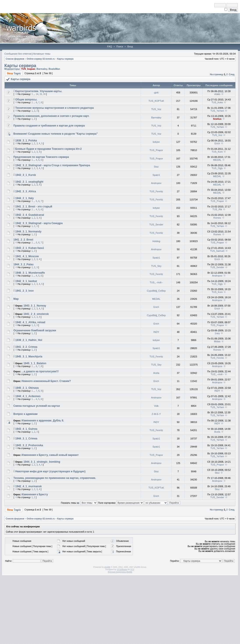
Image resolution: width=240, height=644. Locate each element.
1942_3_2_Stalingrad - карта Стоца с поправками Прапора (53, 165)
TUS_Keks (217, 102)
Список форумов (15, 59)
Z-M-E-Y (156, 414)
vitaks (217, 94)
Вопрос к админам (25, 414)
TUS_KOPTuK (156, 101)
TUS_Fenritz (156, 191)
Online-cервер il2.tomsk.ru (41, 59)
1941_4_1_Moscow (27, 256)
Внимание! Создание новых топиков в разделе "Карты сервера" (56, 134)
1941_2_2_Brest (23, 240)
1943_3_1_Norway (35, 306)
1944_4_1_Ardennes (28, 396)
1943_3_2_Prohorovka (29, 445)
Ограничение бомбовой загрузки (35, 330)
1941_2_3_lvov (25, 291)
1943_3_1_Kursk (26, 175)
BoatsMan (54, 69)
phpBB (107, 567)
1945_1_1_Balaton (35, 363)
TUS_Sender (156, 225)
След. (232, 74)
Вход (130, 46)
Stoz (156, 167)
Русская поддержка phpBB (120, 572)
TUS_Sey (156, 266)
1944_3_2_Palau (23, 264)
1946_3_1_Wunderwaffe (30, 273)
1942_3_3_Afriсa (26, 191)
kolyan (156, 142)
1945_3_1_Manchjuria (29, 357)
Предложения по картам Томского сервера (41, 157)
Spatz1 (156, 175)
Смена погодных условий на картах (37, 406)
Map (16, 299)
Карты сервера (65, 59)
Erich (217, 143)
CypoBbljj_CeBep (156, 291)
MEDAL (217, 160)
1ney (217, 333)
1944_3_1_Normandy (28, 232)
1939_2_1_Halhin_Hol (29, 340)
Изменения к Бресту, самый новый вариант (50, 455)
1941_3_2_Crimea (26, 347)
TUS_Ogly (217, 168)
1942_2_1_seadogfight (29, 182)
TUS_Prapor (156, 150)
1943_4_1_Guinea (26, 429)
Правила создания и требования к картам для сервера (49, 126)
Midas (217, 341)
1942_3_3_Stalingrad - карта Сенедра (39, 223)
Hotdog (156, 241)
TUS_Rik (217, 209)
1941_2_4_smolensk (36, 314)
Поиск (120, 46)
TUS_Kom (217, 152)
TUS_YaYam (217, 111)
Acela (156, 373)
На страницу (217, 74)
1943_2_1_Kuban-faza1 (30, 248)
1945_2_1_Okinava (27, 388)
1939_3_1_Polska (26, 141)
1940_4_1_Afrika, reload (30, 322)
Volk (156, 406)
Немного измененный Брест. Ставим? (46, 381)
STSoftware (122, 569)
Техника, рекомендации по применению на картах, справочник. (55, 478)
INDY (156, 332)
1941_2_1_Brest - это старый (34, 207)
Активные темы (42, 54)
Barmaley (42, 69)
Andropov (156, 183)
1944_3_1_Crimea (26, 439)
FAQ (109, 46)
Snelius (217, 119)
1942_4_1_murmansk (29, 486)
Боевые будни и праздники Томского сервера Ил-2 (49, 149)
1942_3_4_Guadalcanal (30, 215)
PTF (132, 569)
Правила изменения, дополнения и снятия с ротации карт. (51, 116)
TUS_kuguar (28, 69)
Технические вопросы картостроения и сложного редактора (55, 108)
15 (41, 94)
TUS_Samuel (217, 251)
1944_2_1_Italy (25, 198)
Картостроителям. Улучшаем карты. (39, 91)
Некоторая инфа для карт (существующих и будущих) (50, 471)
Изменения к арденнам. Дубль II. (43, 421)
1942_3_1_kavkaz (26, 281)
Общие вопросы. (26, 100)
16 (44, 94)
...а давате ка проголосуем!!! (40, 371)
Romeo (217, 218)
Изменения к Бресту (35, 494)
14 (37, 94)
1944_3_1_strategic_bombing (42, 462)
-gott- (156, 93)
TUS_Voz (156, 109)
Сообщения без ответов (18, 54)
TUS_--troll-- (156, 282)
